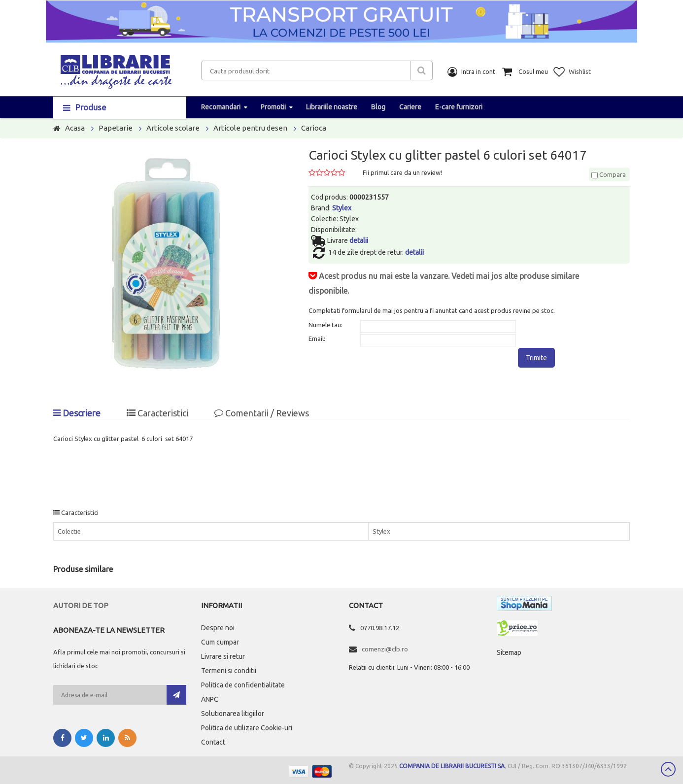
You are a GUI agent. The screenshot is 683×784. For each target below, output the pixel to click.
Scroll (668, 769)
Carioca (314, 128)
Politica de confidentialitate (243, 685)
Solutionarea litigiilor (233, 714)
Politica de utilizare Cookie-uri (247, 728)
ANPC (210, 699)
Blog (378, 107)
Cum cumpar (220, 642)
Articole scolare (173, 128)
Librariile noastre (332, 107)
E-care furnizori (459, 107)
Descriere (77, 413)
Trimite (536, 358)
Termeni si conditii (229, 671)
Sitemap (509, 652)
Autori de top (81, 605)
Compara (609, 174)
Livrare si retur (223, 656)
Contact (213, 742)
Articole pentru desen (250, 128)
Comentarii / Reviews (262, 413)
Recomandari (221, 107)
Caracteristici (157, 413)
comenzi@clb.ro (385, 649)
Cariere (410, 107)
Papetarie (116, 128)
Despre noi (218, 628)
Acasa (75, 128)
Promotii (273, 107)
